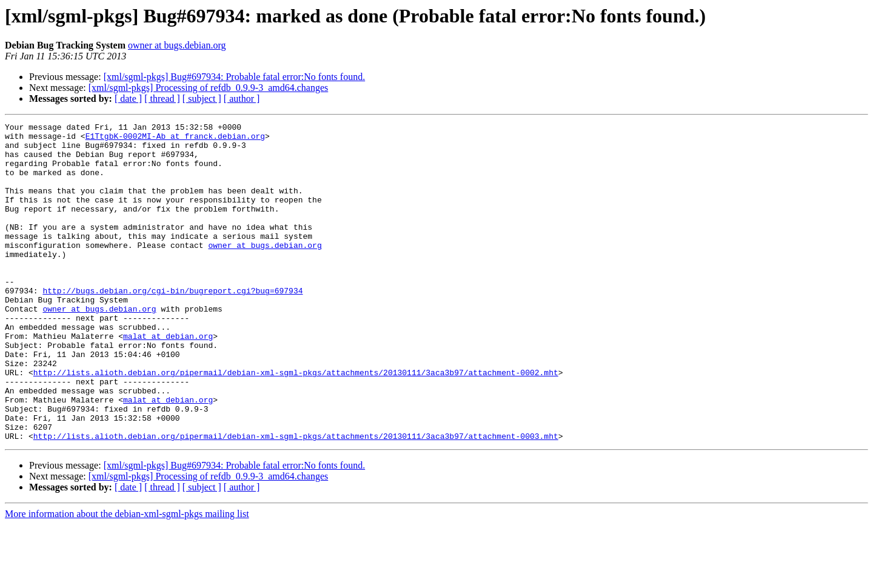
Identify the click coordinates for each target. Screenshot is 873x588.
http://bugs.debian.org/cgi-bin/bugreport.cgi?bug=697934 (172, 325)
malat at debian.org (168, 379)
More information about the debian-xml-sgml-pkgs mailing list (127, 577)
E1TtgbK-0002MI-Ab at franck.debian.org (175, 139)
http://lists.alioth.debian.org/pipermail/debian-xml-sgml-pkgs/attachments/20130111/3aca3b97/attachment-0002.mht (296, 423)
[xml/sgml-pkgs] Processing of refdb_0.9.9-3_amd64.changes (208, 88)
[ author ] (242, 99)
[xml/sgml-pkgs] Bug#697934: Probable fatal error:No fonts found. (235, 77)
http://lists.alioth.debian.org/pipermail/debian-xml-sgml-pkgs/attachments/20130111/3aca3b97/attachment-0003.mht (296, 499)
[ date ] (128, 99)
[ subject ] (202, 99)
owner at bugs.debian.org (177, 45)
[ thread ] (162, 99)
